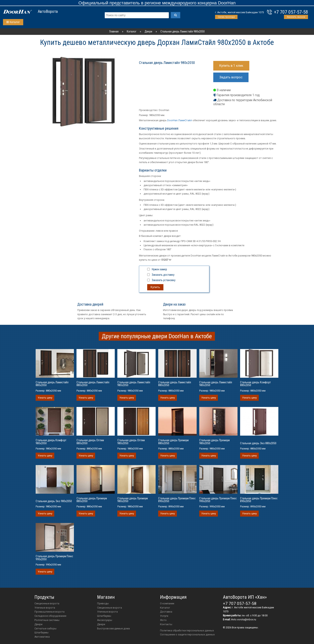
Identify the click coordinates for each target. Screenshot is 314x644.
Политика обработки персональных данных (187, 630)
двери (101, 624)
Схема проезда (226, 17)
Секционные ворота (47, 603)
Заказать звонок (296, 17)
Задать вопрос (231, 77)
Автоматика (42, 637)
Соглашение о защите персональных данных (187, 634)
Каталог (13, 22)
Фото (163, 620)
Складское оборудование (50, 616)
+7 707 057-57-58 (291, 12)
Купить (155, 287)
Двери (38, 624)
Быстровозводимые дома (113, 628)
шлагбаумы (104, 616)
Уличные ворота (45, 608)
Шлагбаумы (41, 632)
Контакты (166, 624)
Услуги (164, 616)
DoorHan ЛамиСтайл (180, 120)
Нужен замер (159, 269)
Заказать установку (164, 280)
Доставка (166, 612)
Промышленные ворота (49, 612)
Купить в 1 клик (231, 66)
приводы (103, 603)
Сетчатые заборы (45, 628)
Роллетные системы (47, 620)
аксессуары (105, 620)
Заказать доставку (163, 275)
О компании (167, 603)
